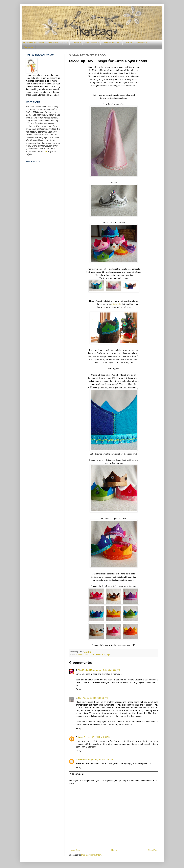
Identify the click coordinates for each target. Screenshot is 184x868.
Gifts (103, 655)
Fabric (98, 655)
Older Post (153, 850)
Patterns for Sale (112, 43)
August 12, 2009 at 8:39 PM (95, 698)
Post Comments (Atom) (92, 855)
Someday (28, 47)
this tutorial (117, 304)
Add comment (77, 774)
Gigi (80, 698)
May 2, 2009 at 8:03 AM (109, 670)
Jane (80, 737)
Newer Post (75, 850)
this (46, 152)
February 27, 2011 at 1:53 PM (97, 737)
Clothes (80, 655)
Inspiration (141, 43)
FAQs (65, 43)
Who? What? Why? (34, 43)
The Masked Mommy (88, 670)
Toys (108, 655)
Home (114, 850)
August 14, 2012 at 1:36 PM (100, 760)
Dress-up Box (89, 655)
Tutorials (76, 43)
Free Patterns (92, 43)
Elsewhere (53, 43)
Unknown (83, 760)
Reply (78, 689)
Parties (128, 43)
